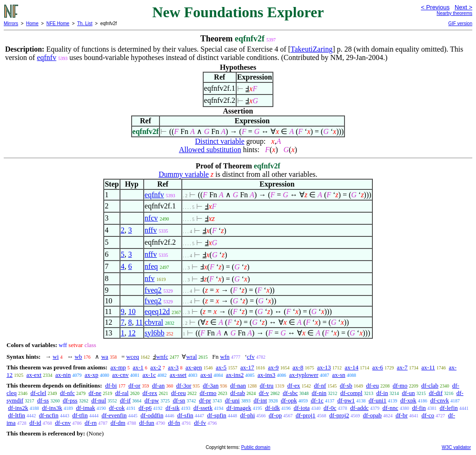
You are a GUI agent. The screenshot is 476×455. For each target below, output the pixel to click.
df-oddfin (152, 415)
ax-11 (428, 367)
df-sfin (185, 415)
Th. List (85, 23)
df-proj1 (306, 415)
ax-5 (221, 367)
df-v (264, 393)
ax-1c (149, 375)
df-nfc (67, 393)
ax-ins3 (266, 375)
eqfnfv (46, 57)
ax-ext (34, 375)
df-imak (85, 408)
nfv (149, 278)
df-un (408, 393)
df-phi (248, 415)
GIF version (460, 23)
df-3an (211, 385)
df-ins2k (18, 408)
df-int (260, 400)
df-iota (302, 408)
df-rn (91, 423)
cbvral (154, 322)
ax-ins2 (235, 375)
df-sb (346, 385)
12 (132, 333)
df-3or (184, 385)
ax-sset (178, 375)
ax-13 (324, 367)
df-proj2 (339, 415)
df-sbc (290, 393)
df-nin (319, 393)
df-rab (238, 393)
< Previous (435, 7)
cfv (251, 357)
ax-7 (402, 367)
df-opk (289, 400)
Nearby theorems (454, 13)
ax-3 (173, 367)
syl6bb (155, 333)
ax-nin (63, 375)
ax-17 (247, 367)
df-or (134, 385)
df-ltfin (17, 415)
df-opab (372, 415)
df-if (125, 400)
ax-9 (273, 367)
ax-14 (352, 367)
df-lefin (449, 408)
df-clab (430, 385)
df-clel (38, 393)
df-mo (400, 385)
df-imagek (239, 408)
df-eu (373, 385)
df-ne (95, 393)
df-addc (359, 408)
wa (105, 357)
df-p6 (145, 408)
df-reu (178, 393)
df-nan (238, 385)
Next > (463, 7)
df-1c (317, 400)
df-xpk (408, 400)
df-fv (200, 423)
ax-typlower (304, 375)
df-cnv (63, 423)
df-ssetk (203, 408)
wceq (132, 357)
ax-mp (118, 367)
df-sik (172, 408)
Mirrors (11, 23)
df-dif (436, 393)
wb (79, 357)
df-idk (272, 408)
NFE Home (58, 23)
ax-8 (298, 367)
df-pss (70, 400)
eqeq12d (157, 311)
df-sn (179, 400)
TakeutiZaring (311, 49)
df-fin (419, 408)
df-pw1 (346, 400)
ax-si (206, 375)
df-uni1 (377, 400)
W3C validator (456, 447)
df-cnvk (439, 400)
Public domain (256, 447)
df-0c (330, 408)
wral (191, 357)
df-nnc (390, 408)
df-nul (99, 400)
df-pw (152, 400)
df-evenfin (114, 415)
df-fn (174, 423)
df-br (402, 415)
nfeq (151, 266)
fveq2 (153, 290)
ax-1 (138, 367)
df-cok (117, 408)
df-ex (294, 385)
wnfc (162, 357)
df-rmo (208, 393)
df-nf (320, 385)
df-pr (205, 400)
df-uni (232, 400)
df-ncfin (49, 415)
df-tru (267, 385)
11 (139, 322)
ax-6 (378, 367)
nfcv (151, 218)
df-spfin (217, 415)
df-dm (118, 423)
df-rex (150, 393)
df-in (382, 393)
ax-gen (194, 367)
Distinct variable (220, 141)
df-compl (351, 393)
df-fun (147, 423)
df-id (35, 423)
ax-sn (339, 375)
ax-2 (155, 367)
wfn (225, 357)
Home (32, 23)
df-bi (111, 385)
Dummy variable (184, 174)
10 (132, 311)
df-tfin (80, 415)
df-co (428, 415)
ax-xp (92, 375)
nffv (151, 230)
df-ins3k (52, 408)
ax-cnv (120, 375)
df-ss (43, 400)
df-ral (122, 393)
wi (56, 357)
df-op (275, 415)
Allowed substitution (210, 150)
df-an (158, 385)
